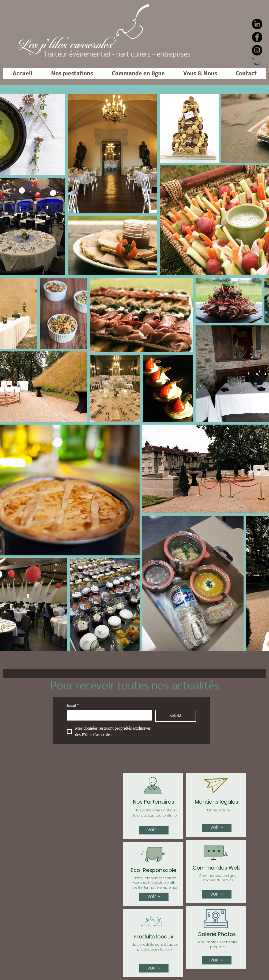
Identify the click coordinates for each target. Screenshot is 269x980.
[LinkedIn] (257, 24)
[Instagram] (257, 50)
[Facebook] (257, 37)
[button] (257, 62)
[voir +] (154, 830)
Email (73, 705)
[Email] (108, 715)
